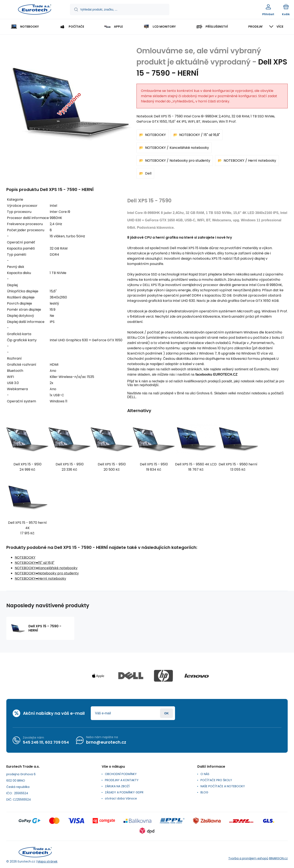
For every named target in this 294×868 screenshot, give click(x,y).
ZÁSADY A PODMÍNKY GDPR (124, 792)
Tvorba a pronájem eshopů (248, 858)
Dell (148, 173)
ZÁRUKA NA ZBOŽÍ (117, 786)
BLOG (204, 792)
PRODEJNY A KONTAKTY (122, 780)
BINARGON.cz (278, 858)
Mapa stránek (47, 861)
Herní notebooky (262, 161)
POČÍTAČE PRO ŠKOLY (216, 780)
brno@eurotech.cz (106, 742)
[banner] (35, 10)
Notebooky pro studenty (190, 161)
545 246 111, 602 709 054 (46, 742)
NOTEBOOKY (155, 135)
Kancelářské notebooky (189, 148)
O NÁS (205, 774)
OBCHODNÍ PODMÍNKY (121, 774)
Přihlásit (166, 713)
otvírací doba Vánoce (121, 798)
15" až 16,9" (212, 135)
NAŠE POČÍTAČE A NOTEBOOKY (223, 786)
